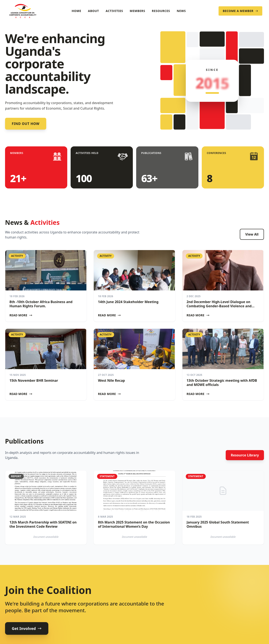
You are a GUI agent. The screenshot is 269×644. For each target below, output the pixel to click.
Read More (21, 315)
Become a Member (240, 11)
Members (137, 11)
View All (252, 234)
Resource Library (245, 455)
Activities (114, 11)
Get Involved (27, 628)
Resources (161, 11)
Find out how (26, 124)
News (181, 11)
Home (76, 11)
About (94, 11)
